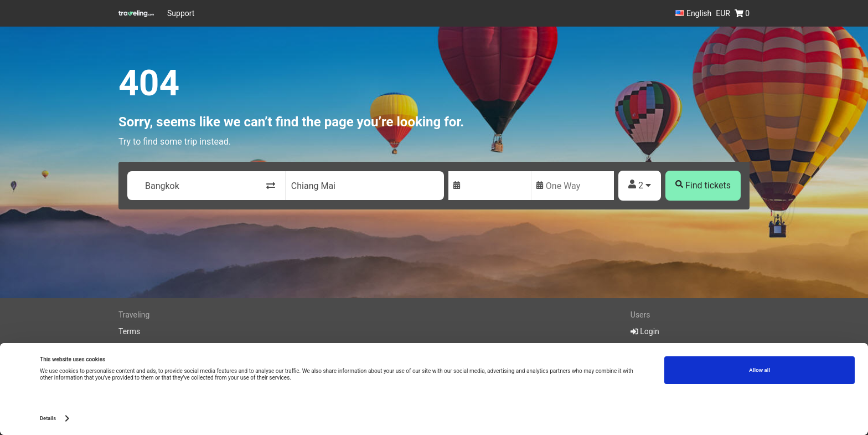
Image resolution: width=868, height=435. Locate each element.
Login (645, 331)
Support (181, 13)
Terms (129, 331)
